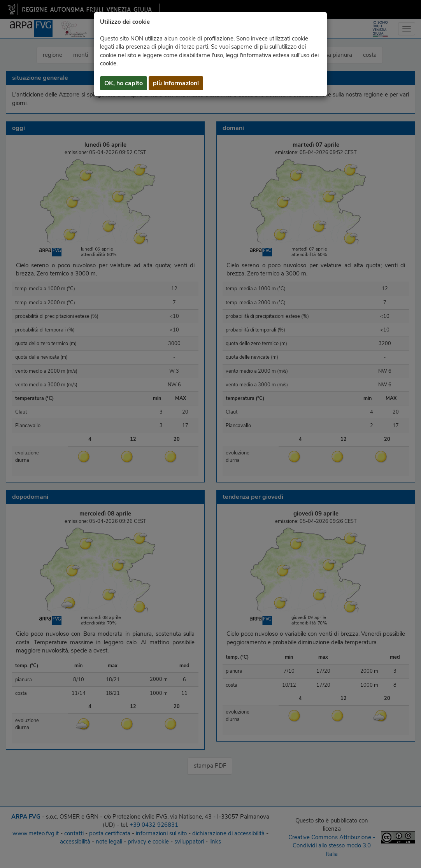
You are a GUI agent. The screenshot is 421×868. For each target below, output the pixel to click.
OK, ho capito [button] (124, 83)
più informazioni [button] (176, 83)
